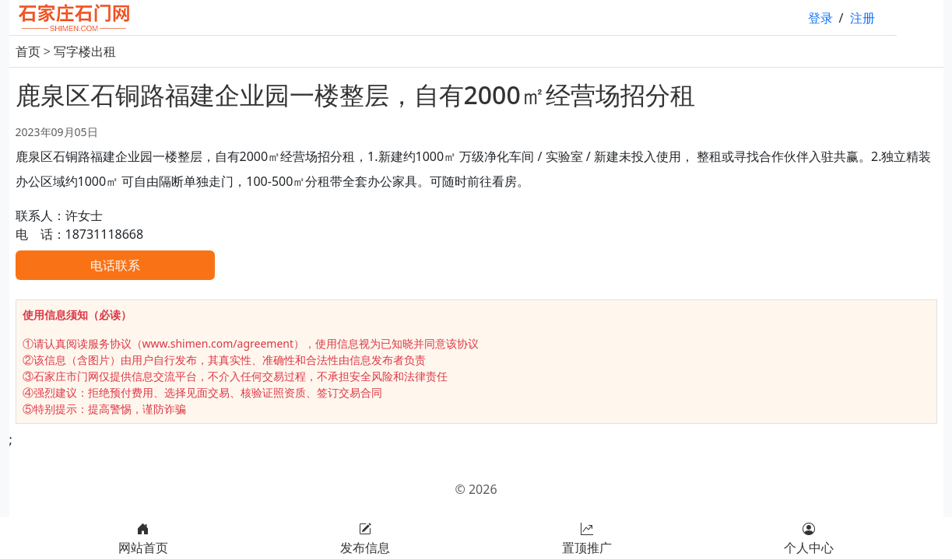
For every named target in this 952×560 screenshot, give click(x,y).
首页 (28, 51)
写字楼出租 (85, 51)
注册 (862, 18)
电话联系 (115, 265)
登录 (820, 18)
